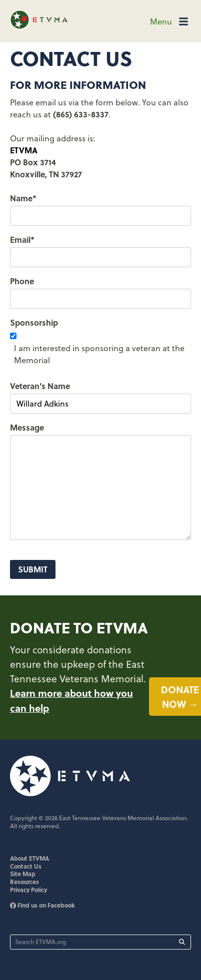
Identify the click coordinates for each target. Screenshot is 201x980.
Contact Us (26, 866)
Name (23, 198)
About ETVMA (29, 858)
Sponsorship (34, 322)
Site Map (23, 874)
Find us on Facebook (42, 905)
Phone (22, 281)
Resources (24, 882)
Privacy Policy (28, 890)
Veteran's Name (40, 386)
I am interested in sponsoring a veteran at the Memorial (99, 354)
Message (27, 427)
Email (22, 240)
